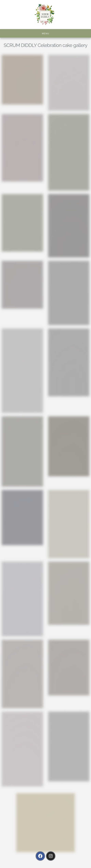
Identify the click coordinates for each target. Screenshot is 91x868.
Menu (45, 33)
